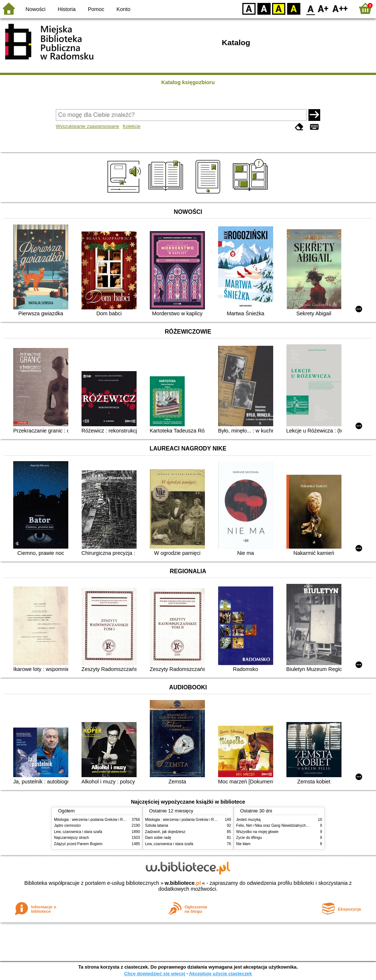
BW (264, 8)
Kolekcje (131, 126)
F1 (323, 8)
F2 (340, 8)
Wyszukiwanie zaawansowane (88, 126)
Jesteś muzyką (248, 820)
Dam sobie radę (158, 838)
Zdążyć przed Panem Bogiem (78, 844)
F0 (310, 8)
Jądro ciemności (67, 825)
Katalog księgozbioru (188, 82)
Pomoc (96, 9)
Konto (123, 9)
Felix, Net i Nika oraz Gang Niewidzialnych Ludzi (276, 825)
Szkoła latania (157, 825)
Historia (67, 9)
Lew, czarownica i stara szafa (78, 832)
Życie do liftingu (249, 838)
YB (279, 8)
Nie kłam (243, 844)
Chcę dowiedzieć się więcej (155, 974)
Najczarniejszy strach (71, 838)
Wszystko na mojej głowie (257, 832)
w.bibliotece (183, 883)
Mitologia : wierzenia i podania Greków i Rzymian (94, 820)
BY (294, 8)
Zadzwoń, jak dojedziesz (165, 832)
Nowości (36, 9)
